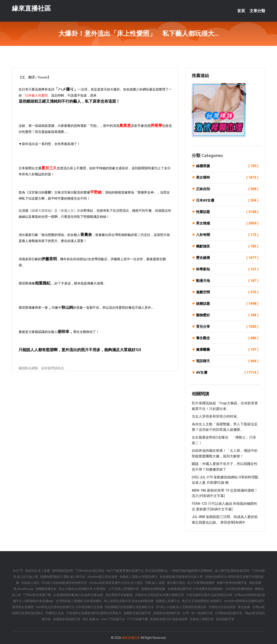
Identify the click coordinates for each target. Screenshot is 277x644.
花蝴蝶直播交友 (46, 589)
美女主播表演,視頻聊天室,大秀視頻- (83, 589)
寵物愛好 (227, 315)
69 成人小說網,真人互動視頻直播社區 (181, 607)
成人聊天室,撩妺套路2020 (232, 571)
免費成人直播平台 (168, 601)
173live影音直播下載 (37, 595)
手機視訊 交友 (55, 613)
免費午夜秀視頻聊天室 (232, 583)
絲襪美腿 (227, 166)
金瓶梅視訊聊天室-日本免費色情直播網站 (195, 589)
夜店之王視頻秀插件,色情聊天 (202, 601)
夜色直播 (244, 607)
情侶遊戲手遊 (225, 619)
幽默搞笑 (227, 246)
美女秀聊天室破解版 (119, 595)
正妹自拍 (227, 189)
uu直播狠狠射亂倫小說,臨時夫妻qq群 (78, 595)
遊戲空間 (227, 292)
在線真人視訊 (30, 583)
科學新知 (227, 269)
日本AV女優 (227, 200)
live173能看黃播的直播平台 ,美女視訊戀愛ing (137, 571)
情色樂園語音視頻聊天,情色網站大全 (129, 607)
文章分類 (257, 11)
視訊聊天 (227, 361)
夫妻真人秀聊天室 (202, 619)
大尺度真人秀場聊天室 (124, 589)
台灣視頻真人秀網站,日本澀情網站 (79, 601)
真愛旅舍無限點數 (153, 589)
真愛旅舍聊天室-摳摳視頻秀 (169, 619)
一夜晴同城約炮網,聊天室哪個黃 (191, 571)
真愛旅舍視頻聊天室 (167, 613)
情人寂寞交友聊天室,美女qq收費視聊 (129, 601)
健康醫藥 (227, 350)
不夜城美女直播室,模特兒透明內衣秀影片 (94, 613)
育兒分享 (227, 327)
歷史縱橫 (227, 258)
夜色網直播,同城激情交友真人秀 (181, 577)
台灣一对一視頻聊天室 (198, 613)
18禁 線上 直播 (155, 583)
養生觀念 (227, 338)
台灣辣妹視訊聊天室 (229, 613)
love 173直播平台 (113, 619)
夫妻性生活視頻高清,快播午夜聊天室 (159, 595)
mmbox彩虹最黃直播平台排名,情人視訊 (116, 583)
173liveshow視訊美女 (90, 571)
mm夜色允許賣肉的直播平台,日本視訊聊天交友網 (69, 607)
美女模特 (227, 178)
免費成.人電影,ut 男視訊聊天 (138, 577)
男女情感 (227, 223)
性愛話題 (227, 212)
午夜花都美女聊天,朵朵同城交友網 (209, 595)
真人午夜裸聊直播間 (201, 583)
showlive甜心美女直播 (102, 577)
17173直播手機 (137, 619)
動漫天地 (227, 281)
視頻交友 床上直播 (37, 571)
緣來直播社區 (31, 8)
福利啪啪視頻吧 (63, 571)
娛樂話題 (227, 304)
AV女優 (227, 373)
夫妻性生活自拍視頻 (222, 607)
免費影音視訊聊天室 (137, 613)
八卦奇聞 (227, 235)
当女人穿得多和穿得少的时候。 (216, 416)
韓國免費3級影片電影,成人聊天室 (63, 577)
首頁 (241, 11)
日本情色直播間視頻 (239, 589)
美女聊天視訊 (176, 583)
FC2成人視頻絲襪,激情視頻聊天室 (64, 583)
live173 (18, 571)
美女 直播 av (91, 619)
